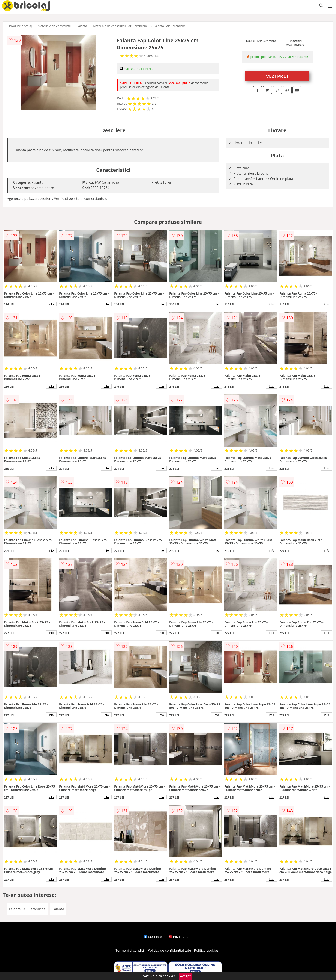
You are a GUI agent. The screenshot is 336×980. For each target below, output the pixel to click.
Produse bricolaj (21, 26)
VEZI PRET (277, 76)
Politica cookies (206, 950)
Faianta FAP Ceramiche (170, 26)
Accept (185, 976)
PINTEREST (179, 937)
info (51, 304)
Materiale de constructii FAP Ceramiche (120, 26)
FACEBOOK (155, 937)
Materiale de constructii (54, 26)
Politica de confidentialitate (169, 950)
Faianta (82, 26)
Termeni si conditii (130, 950)
